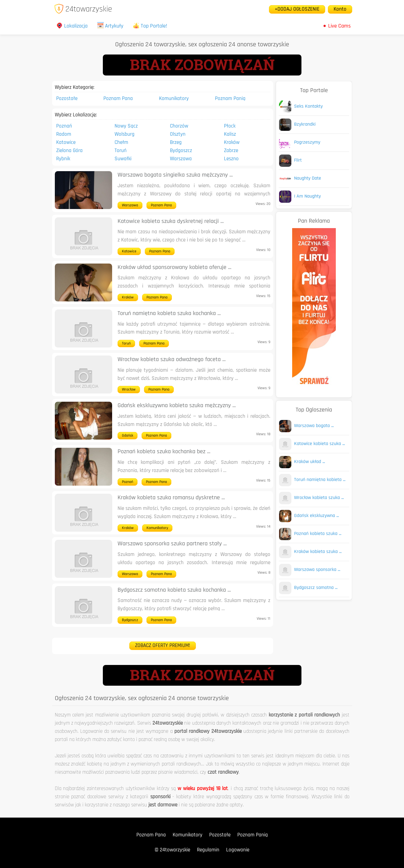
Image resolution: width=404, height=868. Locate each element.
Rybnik (63, 159)
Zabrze (231, 151)
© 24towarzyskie (172, 850)
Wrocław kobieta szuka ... (319, 498)
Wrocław (129, 390)
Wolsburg (125, 134)
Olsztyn (178, 134)
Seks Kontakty (308, 106)
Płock (230, 126)
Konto (340, 9)
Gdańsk (128, 436)
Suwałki (123, 159)
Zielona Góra (69, 151)
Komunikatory (174, 99)
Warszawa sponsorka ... (317, 570)
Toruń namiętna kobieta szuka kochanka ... (169, 314)
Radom (64, 134)
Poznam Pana (118, 99)
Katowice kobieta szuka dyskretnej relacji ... (171, 221)
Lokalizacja (72, 26)
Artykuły (110, 26)
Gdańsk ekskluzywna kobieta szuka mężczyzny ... (177, 406)
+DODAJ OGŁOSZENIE (297, 9)
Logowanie (238, 850)
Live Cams (339, 26)
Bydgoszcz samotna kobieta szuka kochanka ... (174, 590)
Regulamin (208, 850)
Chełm (121, 143)
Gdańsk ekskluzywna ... (316, 516)
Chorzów (179, 126)
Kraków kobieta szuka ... (318, 552)
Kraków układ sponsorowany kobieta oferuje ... (174, 267)
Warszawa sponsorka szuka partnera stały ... (172, 544)
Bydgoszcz (181, 151)
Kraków (232, 143)
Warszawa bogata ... (314, 426)
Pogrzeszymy (307, 142)
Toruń (121, 151)
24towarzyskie (83, 9)
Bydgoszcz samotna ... (316, 588)
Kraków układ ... (309, 462)
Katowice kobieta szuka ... (319, 444)
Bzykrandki (305, 124)
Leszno (231, 159)
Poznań (64, 126)
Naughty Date (308, 178)
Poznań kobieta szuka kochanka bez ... (164, 452)
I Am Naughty (307, 196)
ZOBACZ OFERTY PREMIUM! (163, 646)
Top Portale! (150, 26)
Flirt (298, 160)
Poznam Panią (230, 99)
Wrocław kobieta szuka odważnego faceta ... (172, 360)
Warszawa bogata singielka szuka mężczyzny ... (175, 175)
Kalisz (230, 134)
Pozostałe (67, 99)
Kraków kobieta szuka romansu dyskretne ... (171, 498)
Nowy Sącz (126, 126)
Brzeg (176, 143)
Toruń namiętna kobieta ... (320, 480)
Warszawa (181, 159)
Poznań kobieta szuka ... (318, 534)
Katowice (66, 143)
